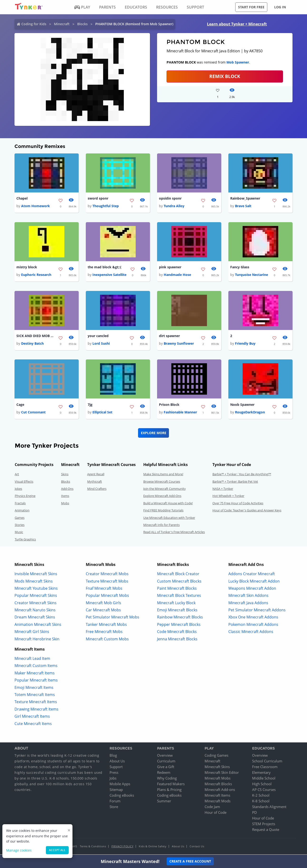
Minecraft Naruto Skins (35, 611)
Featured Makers (171, 785)
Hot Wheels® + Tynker (228, 497)
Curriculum (166, 762)
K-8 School (261, 802)
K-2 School (261, 796)
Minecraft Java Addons (248, 603)
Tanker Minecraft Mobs (106, 625)
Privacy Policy (122, 847)
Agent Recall (96, 475)
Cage (20, 405)
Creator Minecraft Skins (36, 603)
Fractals (20, 504)
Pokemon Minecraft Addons (253, 625)
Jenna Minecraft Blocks (177, 640)
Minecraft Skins (217, 768)
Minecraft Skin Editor (222, 773)
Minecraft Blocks (218, 785)
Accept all (57, 850)
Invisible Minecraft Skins (36, 575)
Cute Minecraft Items (33, 724)
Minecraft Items (217, 796)
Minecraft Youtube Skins (36, 589)
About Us (117, 762)
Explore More (154, 434)
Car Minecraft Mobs (103, 611)
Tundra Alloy (174, 206)
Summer (164, 802)
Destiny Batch (32, 344)
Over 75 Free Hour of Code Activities (238, 504)
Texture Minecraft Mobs (107, 582)
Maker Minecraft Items (35, 674)
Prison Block (169, 405)
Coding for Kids (34, 24)
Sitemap (116, 790)
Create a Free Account (190, 861)
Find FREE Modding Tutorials (163, 511)
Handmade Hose (177, 275)
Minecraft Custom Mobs (107, 640)
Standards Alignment (269, 808)
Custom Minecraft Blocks (179, 582)
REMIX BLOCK (225, 76)
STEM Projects (264, 825)
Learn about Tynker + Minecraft (237, 24)
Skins (65, 475)
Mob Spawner (238, 62)
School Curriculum (267, 762)
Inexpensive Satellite (109, 275)
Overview (165, 756)
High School (262, 785)
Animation (22, 511)
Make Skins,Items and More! (163, 475)
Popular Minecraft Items (36, 681)
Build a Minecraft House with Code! (168, 504)
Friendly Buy (245, 344)
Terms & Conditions (93, 847)
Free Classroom (265, 768)
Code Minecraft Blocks (177, 633)
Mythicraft (95, 482)
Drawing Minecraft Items (36, 710)
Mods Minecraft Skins (34, 582)
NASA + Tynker (223, 490)
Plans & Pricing (169, 790)
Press (114, 773)
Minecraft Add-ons (220, 790)
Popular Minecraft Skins (36, 596)
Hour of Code (216, 813)
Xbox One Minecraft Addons (253, 618)
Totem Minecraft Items (35, 696)
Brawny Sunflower (179, 344)
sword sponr (98, 199)
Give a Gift (166, 768)
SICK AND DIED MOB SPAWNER (35, 336)
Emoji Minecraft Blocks (177, 611)
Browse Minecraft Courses (162, 482)
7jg (90, 405)
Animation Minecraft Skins (38, 625)
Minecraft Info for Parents (161, 526)
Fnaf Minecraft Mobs (104, 589)
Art (17, 475)
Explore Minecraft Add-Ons (162, 497)
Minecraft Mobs (218, 779)
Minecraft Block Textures (179, 596)
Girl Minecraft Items (32, 717)
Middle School (264, 779)
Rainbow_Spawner (245, 199)
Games (20, 518)
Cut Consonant (33, 413)
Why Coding (167, 779)
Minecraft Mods (218, 802)
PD (254, 813)
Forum (115, 802)
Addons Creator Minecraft (252, 575)
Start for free (251, 7)
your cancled (98, 336)
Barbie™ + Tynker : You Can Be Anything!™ (242, 475)
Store (114, 808)
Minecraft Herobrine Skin (37, 640)
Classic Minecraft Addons (251, 633)
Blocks (82, 24)
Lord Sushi (101, 344)
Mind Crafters (97, 490)
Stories (20, 526)
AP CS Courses (264, 790)
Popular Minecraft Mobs (107, 596)
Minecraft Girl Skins (32, 633)
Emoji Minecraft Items (34, 688)
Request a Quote (266, 830)
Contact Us (197, 847)
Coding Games (216, 756)
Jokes (18, 490)
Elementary (261, 773)
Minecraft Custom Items (36, 667)
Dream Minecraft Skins (35, 618)
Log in (280, 7)
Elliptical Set (102, 413)
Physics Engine (25, 497)
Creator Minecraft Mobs (107, 575)
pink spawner (170, 267)
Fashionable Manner (180, 413)
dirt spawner (169, 336)
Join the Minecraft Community (165, 490)
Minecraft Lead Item (32, 659)
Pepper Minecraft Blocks (179, 625)
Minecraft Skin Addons (248, 596)
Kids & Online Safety (153, 847)
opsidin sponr (170, 199)
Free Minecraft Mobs (104, 633)
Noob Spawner (242, 405)
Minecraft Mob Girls (103, 603)
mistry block (27, 267)
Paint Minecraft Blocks (177, 589)
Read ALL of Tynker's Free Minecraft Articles (174, 533)
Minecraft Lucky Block (176, 603)
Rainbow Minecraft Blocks (180, 618)
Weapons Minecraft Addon (252, 589)
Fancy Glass (240, 267)
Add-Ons (67, 490)
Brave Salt (243, 206)
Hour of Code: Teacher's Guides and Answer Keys (247, 511)
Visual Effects (24, 482)
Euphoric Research (36, 275)
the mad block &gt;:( (105, 267)
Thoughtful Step (106, 206)
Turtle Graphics (25, 540)
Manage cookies (19, 850)
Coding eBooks (122, 796)
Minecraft (62, 24)
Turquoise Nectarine (252, 275)
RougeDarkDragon (250, 413)
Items (65, 497)
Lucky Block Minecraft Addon (254, 582)
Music (19, 533)
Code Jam (212, 808)
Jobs (113, 779)
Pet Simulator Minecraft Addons (257, 611)
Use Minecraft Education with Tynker (169, 518)
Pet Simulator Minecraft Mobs (113, 618)
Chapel (22, 199)
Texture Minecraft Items (36, 703)
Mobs (65, 504)
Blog (113, 756)
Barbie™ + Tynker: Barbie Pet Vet (235, 482)
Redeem (164, 773)
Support (116, 768)
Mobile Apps (120, 785)
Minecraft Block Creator (178, 575)
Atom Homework (36, 206)
